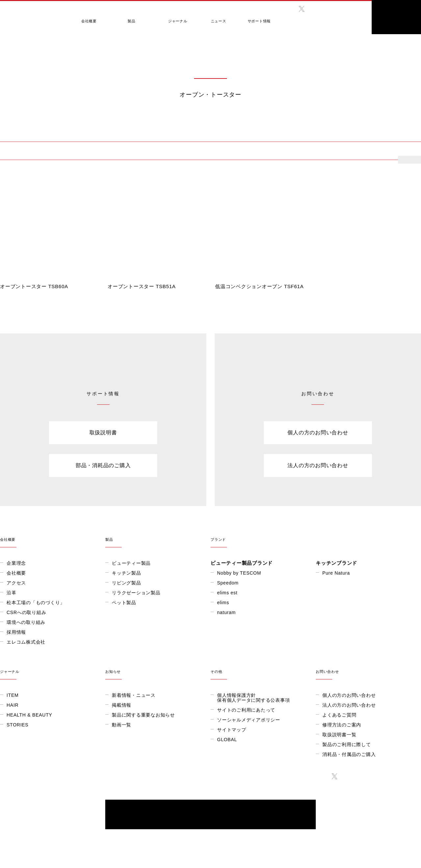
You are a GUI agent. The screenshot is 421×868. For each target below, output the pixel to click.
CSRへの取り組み (26, 612)
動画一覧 (122, 725)
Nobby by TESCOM (239, 573)
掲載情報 (122, 705)
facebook (288, 9)
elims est (227, 593)
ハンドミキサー (345, 151)
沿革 (12, 593)
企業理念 (16, 563)
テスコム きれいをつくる (28, 15)
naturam (226, 612)
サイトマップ (232, 730)
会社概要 (87, 17)
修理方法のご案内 (342, 725)
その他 (263, 667)
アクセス (16, 583)
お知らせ (158, 667)
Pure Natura (336, 573)
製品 (126, 17)
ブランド (316, 535)
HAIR (12, 705)
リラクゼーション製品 (136, 593)
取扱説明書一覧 (339, 735)
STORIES (17, 725)
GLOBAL (326, 19)
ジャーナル (169, 17)
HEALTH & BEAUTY (29, 715)
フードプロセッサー (224, 151)
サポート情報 (245, 17)
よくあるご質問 (339, 715)
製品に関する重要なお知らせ (143, 715)
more (411, 160)
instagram (315, 9)
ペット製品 (124, 603)
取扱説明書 (103, 433)
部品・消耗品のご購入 (103, 465)
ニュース (207, 17)
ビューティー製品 (131, 563)
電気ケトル (87, 151)
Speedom (228, 583)
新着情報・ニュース (134, 695)
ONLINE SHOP (396, 17)
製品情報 (23, 128)
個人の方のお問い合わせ (318, 433)
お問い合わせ (368, 667)
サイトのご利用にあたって (246, 710)
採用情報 (16, 632)
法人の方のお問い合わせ (318, 465)
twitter (302, 9)
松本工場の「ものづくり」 (36, 603)
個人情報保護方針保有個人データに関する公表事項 (253, 698)
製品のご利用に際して (347, 744)
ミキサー (172, 151)
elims (223, 603)
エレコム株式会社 (26, 642)
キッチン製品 (47, 128)
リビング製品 (126, 583)
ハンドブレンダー (287, 151)
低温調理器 (131, 151)
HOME (5, 128)
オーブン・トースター (28, 151)
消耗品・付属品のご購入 (349, 754)
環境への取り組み (26, 622)
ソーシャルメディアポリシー (249, 720)
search (354, 15)
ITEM (12, 695)
